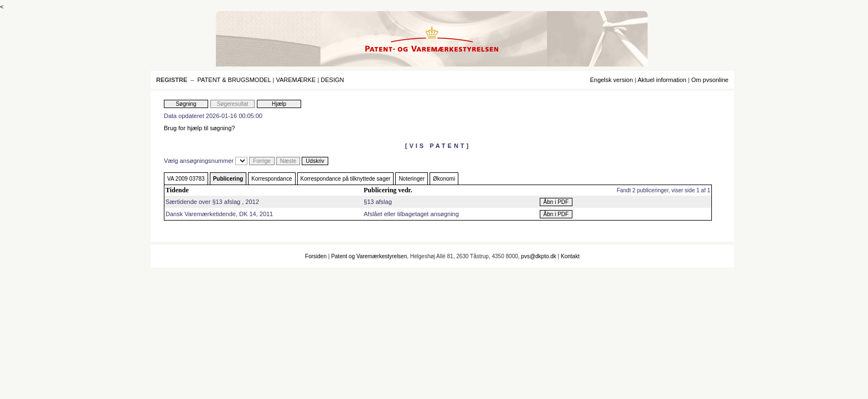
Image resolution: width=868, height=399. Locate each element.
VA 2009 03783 (186, 179)
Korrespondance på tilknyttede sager (346, 179)
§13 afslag (378, 202)
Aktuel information (662, 80)
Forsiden (316, 256)
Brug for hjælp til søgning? (199, 128)
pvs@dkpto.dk (539, 256)
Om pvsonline (710, 80)
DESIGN (332, 80)
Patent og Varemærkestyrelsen (369, 256)
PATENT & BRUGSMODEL (234, 80)
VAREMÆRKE (296, 80)
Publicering (228, 179)
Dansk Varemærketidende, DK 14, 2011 (219, 214)
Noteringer (412, 179)
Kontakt (570, 256)
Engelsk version (612, 80)
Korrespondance (272, 179)
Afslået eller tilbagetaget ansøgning (411, 214)
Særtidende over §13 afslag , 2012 (212, 202)
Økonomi (444, 179)
